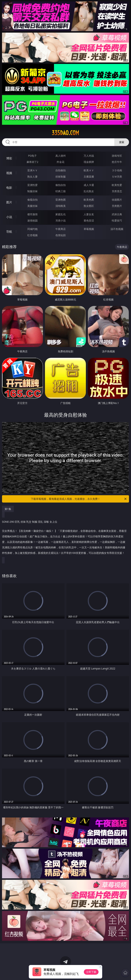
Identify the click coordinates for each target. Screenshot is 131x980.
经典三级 (61, 191)
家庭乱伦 (61, 214)
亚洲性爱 (32, 185)
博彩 (9, 158)
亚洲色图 (61, 200)
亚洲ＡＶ (32, 170)
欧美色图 (89, 200)
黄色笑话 (89, 220)
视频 (9, 173)
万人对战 (89, 156)
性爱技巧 (117, 220)
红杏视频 (32, 235)
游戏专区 (117, 156)
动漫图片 (117, 200)
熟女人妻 (32, 177)
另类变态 (117, 191)
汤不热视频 (117, 229)
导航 (9, 232)
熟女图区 (89, 206)
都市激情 (32, 214)
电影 (9, 188)
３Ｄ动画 (117, 170)
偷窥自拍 (32, 200)
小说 (9, 217)
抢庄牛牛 (117, 162)
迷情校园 (32, 220)
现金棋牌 (89, 162)
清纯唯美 (61, 206)
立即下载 (91, 972)
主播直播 (89, 177)
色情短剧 (61, 235)
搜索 (122, 142)
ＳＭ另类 (117, 177)
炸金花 (61, 162)
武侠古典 (117, 214)
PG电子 (32, 156)
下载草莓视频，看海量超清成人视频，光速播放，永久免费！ (79, 499)
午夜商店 (61, 229)
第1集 (8, 509)
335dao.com (65, 133)
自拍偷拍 (61, 170)
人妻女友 (89, 214)
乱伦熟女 (89, 191)
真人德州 (61, 156)
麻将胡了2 (32, 162)
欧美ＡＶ (89, 170)
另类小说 (61, 220)
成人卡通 (89, 185)
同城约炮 (32, 229)
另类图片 (117, 206)
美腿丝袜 (32, 206)
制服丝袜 (32, 191)
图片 (9, 202)
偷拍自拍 (61, 185)
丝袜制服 (61, 177)
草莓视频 (89, 229)
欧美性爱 (117, 185)
